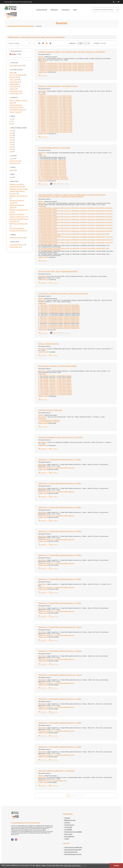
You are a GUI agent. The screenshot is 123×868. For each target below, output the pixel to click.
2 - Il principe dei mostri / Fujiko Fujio (49, 422)
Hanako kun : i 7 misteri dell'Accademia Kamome (60, 468)
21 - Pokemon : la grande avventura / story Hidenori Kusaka (55, 125)
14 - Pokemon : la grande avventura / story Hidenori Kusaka (55, 115)
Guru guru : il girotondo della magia (56, 781)
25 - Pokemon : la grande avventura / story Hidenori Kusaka (55, 130)
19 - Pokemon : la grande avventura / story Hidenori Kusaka (55, 122)
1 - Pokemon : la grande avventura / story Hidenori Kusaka (55, 96)
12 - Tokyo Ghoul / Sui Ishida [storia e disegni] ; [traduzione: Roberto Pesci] (59, 309)
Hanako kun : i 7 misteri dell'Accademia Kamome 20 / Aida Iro (60, 675)
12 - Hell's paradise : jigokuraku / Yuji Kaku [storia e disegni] (55, 393)
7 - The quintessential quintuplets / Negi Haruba (52, 166)
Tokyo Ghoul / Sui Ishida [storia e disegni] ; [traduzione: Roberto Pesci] (63, 294)
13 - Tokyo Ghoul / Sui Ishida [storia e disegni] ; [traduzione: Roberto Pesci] (59, 311)
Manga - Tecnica (15, 112)
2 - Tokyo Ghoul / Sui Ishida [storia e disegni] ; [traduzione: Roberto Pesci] (59, 316)
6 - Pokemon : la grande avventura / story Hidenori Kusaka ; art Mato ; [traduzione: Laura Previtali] (66, 70)
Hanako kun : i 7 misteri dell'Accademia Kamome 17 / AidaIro (60, 603)
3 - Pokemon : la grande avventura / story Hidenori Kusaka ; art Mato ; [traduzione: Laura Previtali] (66, 66)
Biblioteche (54, 10)
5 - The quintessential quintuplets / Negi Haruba (52, 163)
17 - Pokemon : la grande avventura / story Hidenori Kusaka (55, 119)
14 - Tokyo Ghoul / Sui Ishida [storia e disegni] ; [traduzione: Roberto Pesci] (59, 312)
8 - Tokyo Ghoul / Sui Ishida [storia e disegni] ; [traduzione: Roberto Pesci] (59, 327)
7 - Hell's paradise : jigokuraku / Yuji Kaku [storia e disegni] (55, 386)
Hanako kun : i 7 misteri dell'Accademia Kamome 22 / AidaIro (60, 699)
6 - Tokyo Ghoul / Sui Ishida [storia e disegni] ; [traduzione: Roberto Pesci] (59, 322)
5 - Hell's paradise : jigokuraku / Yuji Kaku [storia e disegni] (55, 383)
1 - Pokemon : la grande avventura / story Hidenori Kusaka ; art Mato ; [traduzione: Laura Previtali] (66, 63)
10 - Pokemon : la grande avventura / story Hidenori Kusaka (55, 109)
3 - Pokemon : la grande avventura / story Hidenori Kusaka (55, 99)
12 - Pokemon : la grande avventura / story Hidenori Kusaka (55, 112)
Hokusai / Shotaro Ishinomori (49, 344)
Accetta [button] (116, 865)
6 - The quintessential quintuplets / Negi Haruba (52, 165)
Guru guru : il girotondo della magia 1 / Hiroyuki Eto (56, 771)
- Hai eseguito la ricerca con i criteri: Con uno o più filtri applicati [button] (36, 37)
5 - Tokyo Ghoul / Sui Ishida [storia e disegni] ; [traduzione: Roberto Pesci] (59, 321)
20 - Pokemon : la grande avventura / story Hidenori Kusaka (55, 123)
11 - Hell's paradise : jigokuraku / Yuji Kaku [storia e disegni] (55, 392)
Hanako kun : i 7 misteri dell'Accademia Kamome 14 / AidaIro (60, 531)
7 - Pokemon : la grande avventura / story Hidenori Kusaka (55, 104)
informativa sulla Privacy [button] (72, 865)
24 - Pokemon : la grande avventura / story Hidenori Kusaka (55, 129)
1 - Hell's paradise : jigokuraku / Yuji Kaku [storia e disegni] (55, 376)
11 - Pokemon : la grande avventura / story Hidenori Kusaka (55, 110)
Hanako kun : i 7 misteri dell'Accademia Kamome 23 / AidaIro (60, 723)
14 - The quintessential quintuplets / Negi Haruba (52, 176)
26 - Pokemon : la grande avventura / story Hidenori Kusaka (55, 132)
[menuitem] (42, 10)
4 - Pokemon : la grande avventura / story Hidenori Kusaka (55, 100)
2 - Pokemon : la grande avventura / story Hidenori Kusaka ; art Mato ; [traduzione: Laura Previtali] (66, 65)
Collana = (13, 54)
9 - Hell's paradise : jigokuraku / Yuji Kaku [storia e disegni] (55, 389)
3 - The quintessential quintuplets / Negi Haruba (52, 160)
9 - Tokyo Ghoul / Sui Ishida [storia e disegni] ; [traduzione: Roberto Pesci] (59, 328)
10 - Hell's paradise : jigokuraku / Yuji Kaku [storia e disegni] (55, 390)
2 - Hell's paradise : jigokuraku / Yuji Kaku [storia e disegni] (55, 379)
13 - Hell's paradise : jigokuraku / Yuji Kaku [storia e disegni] (55, 394)
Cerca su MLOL (43, 75)
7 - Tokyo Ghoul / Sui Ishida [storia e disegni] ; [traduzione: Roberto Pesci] (59, 325)
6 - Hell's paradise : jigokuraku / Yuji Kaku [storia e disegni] (55, 384)
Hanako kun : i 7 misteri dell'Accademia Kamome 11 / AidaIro (60, 459)
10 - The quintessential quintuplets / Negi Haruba (52, 170)
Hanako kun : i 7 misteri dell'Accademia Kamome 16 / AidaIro (60, 579)
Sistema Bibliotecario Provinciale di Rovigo (21, 26)
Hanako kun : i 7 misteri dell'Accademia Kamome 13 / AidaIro (60, 507)
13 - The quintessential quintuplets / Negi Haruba (52, 175)
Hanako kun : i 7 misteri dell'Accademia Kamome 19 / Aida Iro (60, 651)
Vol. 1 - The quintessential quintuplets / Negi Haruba (53, 179)
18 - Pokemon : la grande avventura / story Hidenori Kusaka (55, 120)
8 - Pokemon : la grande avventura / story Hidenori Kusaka (55, 106)
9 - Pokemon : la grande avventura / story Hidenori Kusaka (55, 107)
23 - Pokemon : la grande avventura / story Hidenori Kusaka (55, 128)
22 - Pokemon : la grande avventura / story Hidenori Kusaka (55, 126)
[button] (43, 282)
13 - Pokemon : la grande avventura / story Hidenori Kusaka (55, 113)
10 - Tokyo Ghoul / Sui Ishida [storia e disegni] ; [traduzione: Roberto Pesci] (59, 306)
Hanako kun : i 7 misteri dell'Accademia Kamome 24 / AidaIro (60, 747)
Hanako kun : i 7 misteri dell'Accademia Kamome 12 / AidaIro (60, 483)
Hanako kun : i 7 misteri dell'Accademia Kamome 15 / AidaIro (60, 555)
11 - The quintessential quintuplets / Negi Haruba (52, 172)
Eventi (75, 10)
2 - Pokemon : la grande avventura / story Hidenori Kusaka (55, 97)
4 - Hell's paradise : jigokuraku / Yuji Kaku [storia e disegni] (55, 381)
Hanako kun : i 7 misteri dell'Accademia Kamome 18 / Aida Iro (60, 627)
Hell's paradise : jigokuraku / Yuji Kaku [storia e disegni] (57, 366)
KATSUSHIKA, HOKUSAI (17, 110)
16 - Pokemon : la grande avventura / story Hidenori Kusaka (55, 117)
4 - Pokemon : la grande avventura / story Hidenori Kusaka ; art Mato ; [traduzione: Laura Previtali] (66, 68)
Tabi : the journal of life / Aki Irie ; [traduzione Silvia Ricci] (58, 271)
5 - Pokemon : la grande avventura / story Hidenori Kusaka (55, 102)
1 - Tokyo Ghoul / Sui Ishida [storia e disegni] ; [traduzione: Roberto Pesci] (59, 305)
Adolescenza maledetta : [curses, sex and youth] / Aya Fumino (60, 437)
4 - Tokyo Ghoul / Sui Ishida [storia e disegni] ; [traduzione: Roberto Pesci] (59, 319)
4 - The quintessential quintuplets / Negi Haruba (52, 162)
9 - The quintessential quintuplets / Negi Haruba (52, 169)
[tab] (61, 37)
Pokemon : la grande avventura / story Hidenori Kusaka (58, 86)
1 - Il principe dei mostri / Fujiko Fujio (49, 420)
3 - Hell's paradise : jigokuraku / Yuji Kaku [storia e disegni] (55, 380)
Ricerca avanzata (42, 10)
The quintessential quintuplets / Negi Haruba (54, 148)
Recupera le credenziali (119, 2)
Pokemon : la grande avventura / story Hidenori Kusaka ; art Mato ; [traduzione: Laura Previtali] (71, 52)
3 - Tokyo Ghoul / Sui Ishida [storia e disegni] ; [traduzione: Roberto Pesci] (59, 318)
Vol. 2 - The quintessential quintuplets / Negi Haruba (53, 178)
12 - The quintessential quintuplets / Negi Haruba (52, 173)
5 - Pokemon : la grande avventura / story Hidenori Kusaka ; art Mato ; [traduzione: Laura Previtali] (66, 69)
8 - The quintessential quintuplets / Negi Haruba (52, 167)
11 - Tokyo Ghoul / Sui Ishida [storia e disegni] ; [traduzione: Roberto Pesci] (59, 308)
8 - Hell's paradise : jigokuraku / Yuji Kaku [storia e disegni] (55, 387)
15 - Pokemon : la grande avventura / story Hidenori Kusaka (55, 116)
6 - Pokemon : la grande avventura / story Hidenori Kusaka (55, 103)
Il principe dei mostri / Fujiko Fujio (50, 410)
